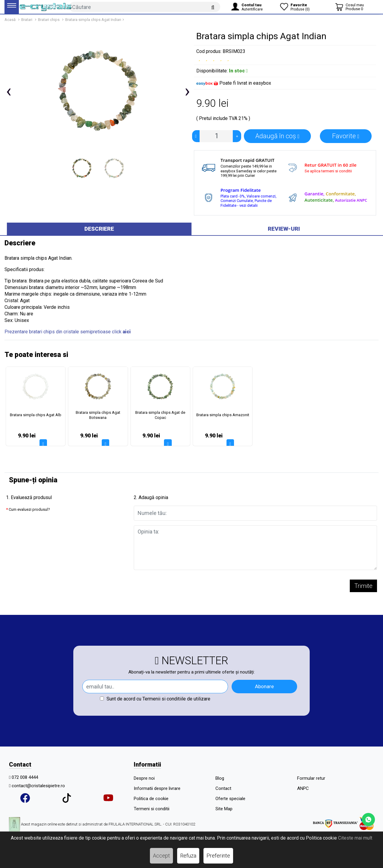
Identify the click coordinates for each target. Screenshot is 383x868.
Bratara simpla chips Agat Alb (36, 415)
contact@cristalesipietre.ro (38, 786)
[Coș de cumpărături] (349, 7)
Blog (220, 778)
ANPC (303, 788)
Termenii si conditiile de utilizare (176, 699)
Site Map (224, 809)
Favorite (346, 136)
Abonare (264, 686)
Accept (161, 856)
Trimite (363, 586)
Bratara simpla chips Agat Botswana (98, 415)
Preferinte (218, 856)
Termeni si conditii (152, 809)
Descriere (99, 229)
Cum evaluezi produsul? (29, 509)
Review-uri (284, 229)
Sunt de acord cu (155, 699)
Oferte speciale (230, 799)
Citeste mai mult (355, 838)
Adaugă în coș (277, 136)
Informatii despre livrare (157, 788)
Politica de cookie (151, 799)
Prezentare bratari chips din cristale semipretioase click (68, 332)
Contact (223, 788)
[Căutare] (213, 7)
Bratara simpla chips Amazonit (223, 415)
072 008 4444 (25, 777)
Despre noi (144, 778)
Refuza (188, 856)
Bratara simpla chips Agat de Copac (160, 415)
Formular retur (311, 778)
